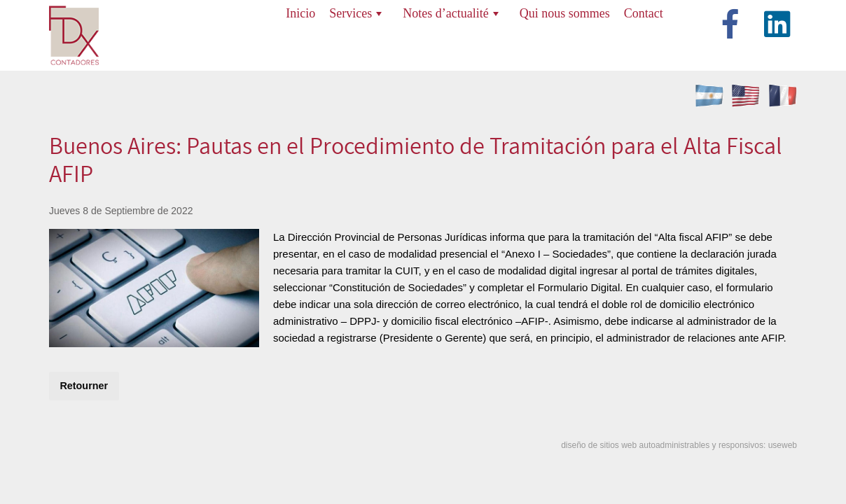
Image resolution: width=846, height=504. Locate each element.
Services (355, 13)
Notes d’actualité (450, 13)
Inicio (300, 13)
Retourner (84, 386)
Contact (644, 13)
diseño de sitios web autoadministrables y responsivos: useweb (679, 445)
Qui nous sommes (565, 13)
